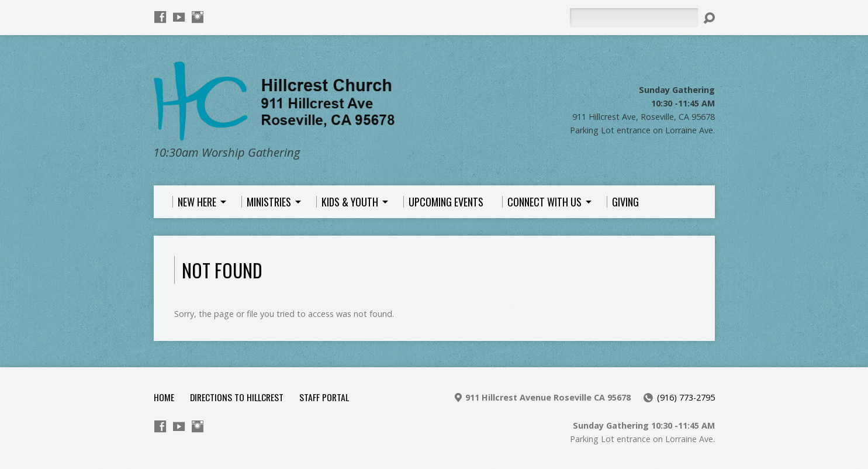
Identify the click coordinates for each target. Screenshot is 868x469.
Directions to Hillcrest (237, 397)
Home (164, 397)
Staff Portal (324, 397)
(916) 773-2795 (686, 397)
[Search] (634, 18)
